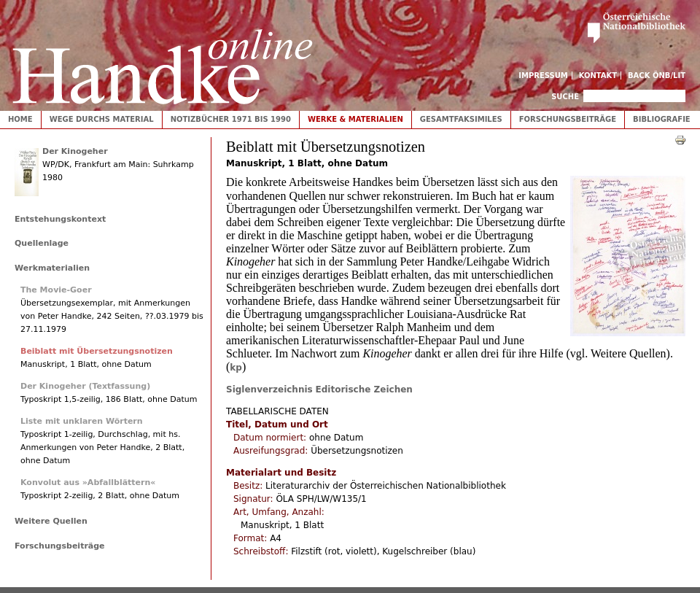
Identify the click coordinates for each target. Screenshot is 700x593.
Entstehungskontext (60, 219)
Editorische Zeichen (364, 389)
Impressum (543, 75)
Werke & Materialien (355, 119)
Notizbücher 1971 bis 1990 (231, 119)
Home (20, 119)
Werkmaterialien (52, 268)
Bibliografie (662, 119)
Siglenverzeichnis (269, 389)
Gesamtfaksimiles (461, 119)
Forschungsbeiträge (568, 119)
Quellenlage (42, 243)
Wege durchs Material (102, 119)
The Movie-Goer (56, 290)
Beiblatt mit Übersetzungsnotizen (97, 351)
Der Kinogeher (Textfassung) (85, 386)
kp (236, 368)
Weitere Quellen (51, 521)
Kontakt (598, 75)
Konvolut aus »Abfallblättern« (88, 482)
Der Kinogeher (75, 151)
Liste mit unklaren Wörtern (82, 421)
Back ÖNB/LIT (657, 75)
